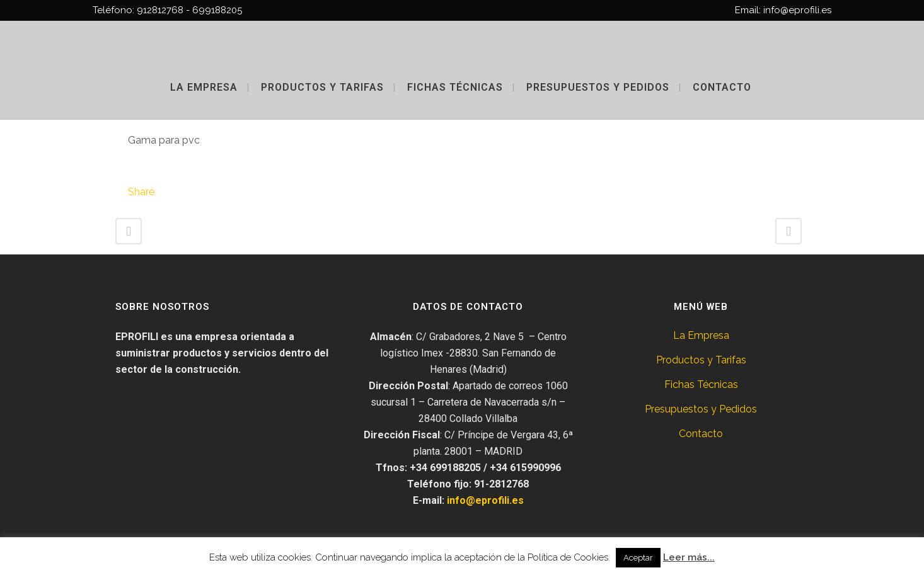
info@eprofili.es (485, 500)
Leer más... (689, 557)
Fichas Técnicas (701, 384)
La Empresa (701, 335)
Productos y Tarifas (701, 360)
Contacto (701, 434)
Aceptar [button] (638, 558)
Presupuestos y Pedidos (701, 409)
